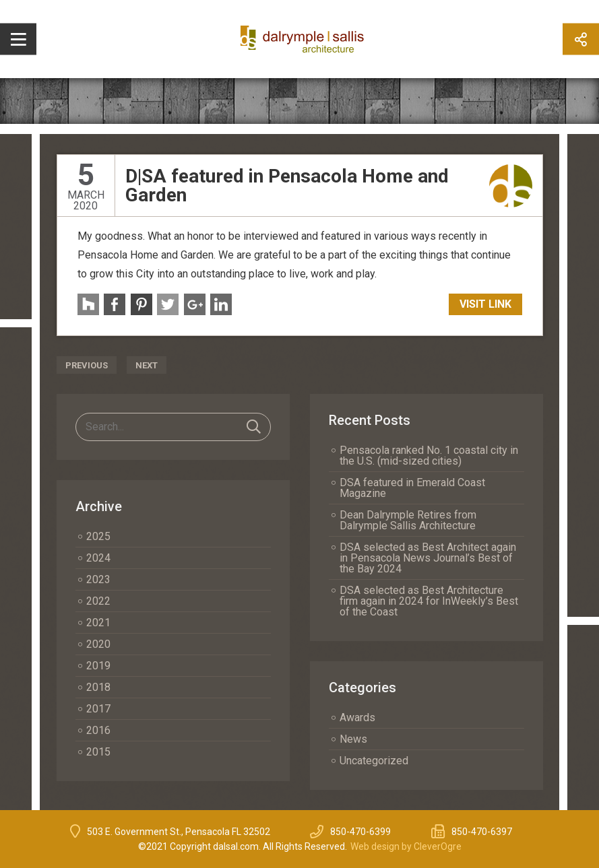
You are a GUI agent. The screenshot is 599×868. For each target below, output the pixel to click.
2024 (98, 558)
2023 (98, 579)
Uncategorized (374, 761)
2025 (98, 536)
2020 (98, 644)
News (353, 739)
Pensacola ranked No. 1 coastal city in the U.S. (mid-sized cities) (429, 456)
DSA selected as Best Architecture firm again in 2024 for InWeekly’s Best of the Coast (429, 601)
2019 (98, 666)
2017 (98, 709)
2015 (98, 752)
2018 (98, 687)
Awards (357, 717)
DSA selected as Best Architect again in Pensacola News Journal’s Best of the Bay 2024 (428, 558)
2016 (98, 730)
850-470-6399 (360, 832)
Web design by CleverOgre (406, 846)
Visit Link (485, 304)
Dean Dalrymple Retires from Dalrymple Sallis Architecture (408, 520)
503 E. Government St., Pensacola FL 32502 (179, 832)
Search (254, 427)
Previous (87, 365)
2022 (98, 601)
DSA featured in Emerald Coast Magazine (412, 488)
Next (147, 365)
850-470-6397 (482, 832)
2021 (98, 623)
